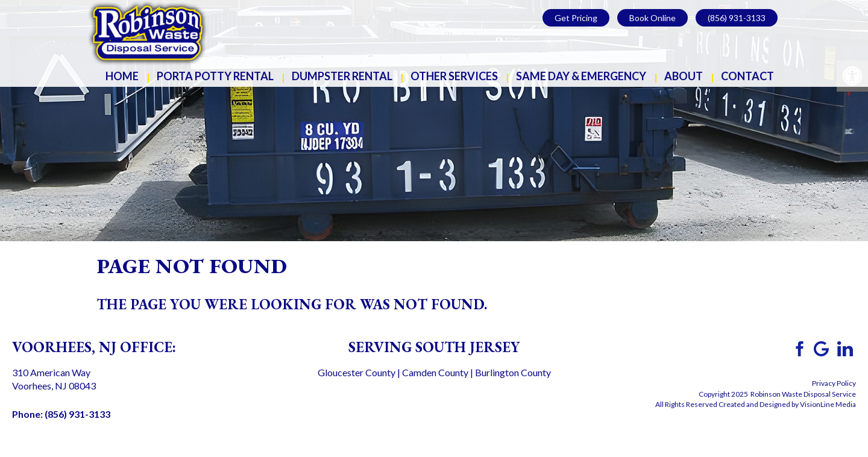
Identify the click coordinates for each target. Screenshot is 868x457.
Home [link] (122, 76)
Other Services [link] (454, 76)
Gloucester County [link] (357, 372)
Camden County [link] (435, 372)
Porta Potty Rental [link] (215, 76)
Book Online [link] (653, 18)
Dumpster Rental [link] (342, 76)
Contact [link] (747, 76)
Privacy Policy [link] (834, 383)
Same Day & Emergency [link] (581, 76)
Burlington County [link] (513, 372)
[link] (148, 32)
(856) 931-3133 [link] (737, 18)
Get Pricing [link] (576, 18)
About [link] (684, 76)
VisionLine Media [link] (828, 404)
